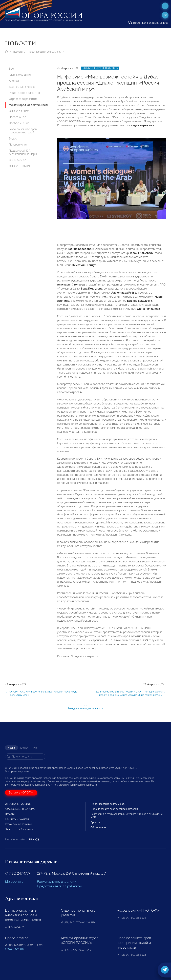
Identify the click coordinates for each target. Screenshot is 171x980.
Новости (18, 52)
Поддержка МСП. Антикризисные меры (23, 152)
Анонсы (14, 81)
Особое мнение (19, 123)
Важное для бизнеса (22, 87)
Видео (13, 139)
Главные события (20, 75)
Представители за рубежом (60, 886)
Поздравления (18, 145)
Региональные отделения (58, 882)
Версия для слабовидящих (148, 23)
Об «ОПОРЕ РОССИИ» (18, 804)
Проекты (95, 822)
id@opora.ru (14, 882)
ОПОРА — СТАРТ (20, 166)
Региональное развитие (24, 93)
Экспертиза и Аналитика (19, 829)
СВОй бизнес (17, 160)
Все (11, 69)
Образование (98, 827)
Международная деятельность (44, 52)
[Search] (25, 757)
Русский (11, 748)
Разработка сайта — (22, 840)
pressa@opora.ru (14, 949)
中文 (35, 748)
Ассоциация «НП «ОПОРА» (20, 809)
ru (165, 15)
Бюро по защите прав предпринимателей (23, 131)
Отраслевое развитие (23, 99)
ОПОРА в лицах (19, 111)
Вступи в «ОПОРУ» (21, 793)
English (24, 748)
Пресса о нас (17, 117)
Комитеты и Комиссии (18, 819)
